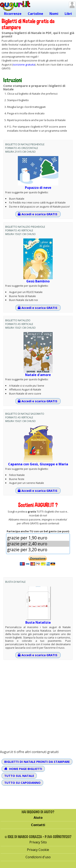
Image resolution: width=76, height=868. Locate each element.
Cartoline (35, 14)
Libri (68, 14)
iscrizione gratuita (24, 64)
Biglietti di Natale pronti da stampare (37, 762)
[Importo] (38, 544)
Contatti (38, 825)
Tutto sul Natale (19, 776)
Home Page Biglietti (23, 769)
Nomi (54, 14)
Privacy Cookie (38, 850)
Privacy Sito (38, 842)
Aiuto (38, 818)
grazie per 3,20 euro (38, 550)
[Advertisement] (38, 701)
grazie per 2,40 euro (38, 544)
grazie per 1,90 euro (38, 538)
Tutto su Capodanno (22, 783)
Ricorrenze (13, 14)
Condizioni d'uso (38, 857)
